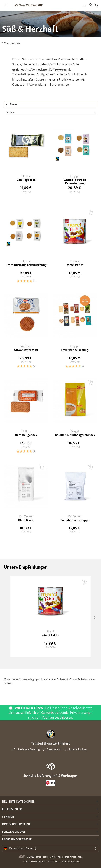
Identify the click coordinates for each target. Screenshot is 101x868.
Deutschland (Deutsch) (20, 848)
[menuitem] (7, 5)
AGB (64, 862)
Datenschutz (53, 862)
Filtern (11, 104)
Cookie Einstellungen (34, 862)
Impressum (74, 862)
